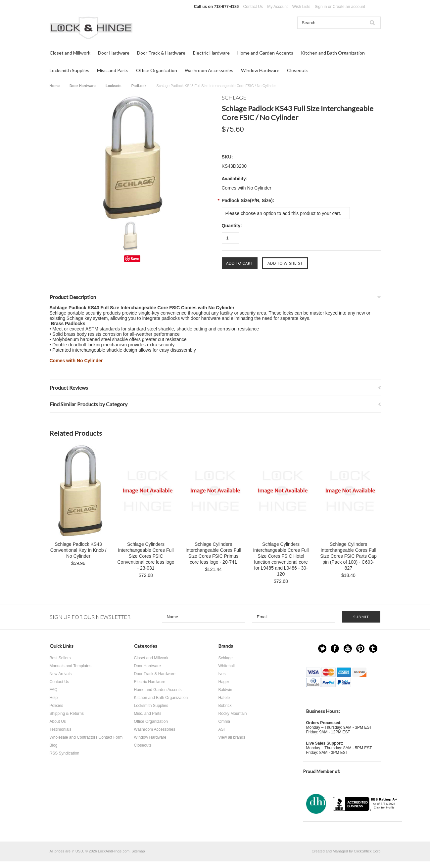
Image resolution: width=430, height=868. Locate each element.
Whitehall (227, 666)
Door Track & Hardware (161, 53)
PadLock (139, 86)
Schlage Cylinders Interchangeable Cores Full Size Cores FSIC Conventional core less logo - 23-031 (146, 556)
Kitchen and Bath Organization (333, 53)
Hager (224, 682)
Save (135, 259)
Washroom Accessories (209, 70)
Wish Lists (301, 7)
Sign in (321, 7)
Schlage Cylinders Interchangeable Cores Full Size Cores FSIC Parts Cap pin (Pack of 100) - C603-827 (348, 556)
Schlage (226, 658)
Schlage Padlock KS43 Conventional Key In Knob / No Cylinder (78, 550)
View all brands (232, 737)
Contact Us (253, 7)
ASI (222, 729)
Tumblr (373, 649)
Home (55, 86)
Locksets (114, 86)
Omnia (224, 721)
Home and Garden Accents (265, 53)
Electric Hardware (211, 53)
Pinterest (360, 649)
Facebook (335, 649)
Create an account (349, 7)
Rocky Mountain (233, 714)
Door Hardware (114, 53)
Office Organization (157, 70)
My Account (277, 7)
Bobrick (225, 706)
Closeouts (298, 70)
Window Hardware (260, 70)
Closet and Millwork (70, 53)
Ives (222, 674)
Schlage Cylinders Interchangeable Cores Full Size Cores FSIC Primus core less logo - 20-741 (213, 553)
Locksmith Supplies (70, 70)
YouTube (348, 649)
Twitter (322, 649)
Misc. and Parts (113, 70)
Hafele (224, 698)
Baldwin (225, 690)
